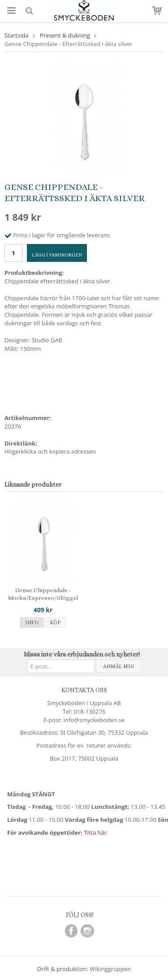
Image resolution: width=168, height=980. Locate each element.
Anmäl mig (118, 666)
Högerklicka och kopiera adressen (50, 451)
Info (32, 622)
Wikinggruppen (110, 969)
